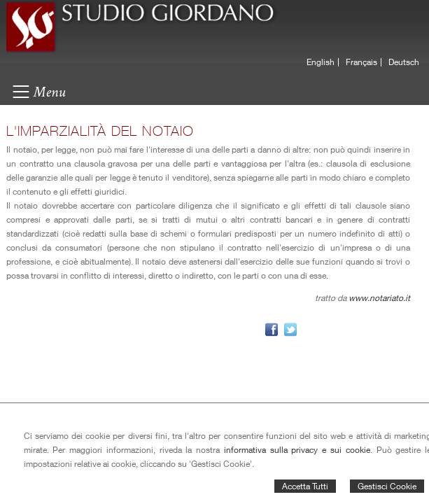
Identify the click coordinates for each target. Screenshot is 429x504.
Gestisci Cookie (387, 486)
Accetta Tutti (305, 486)
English (321, 62)
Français (361, 62)
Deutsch (404, 62)
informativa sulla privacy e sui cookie (297, 450)
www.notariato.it (379, 298)
